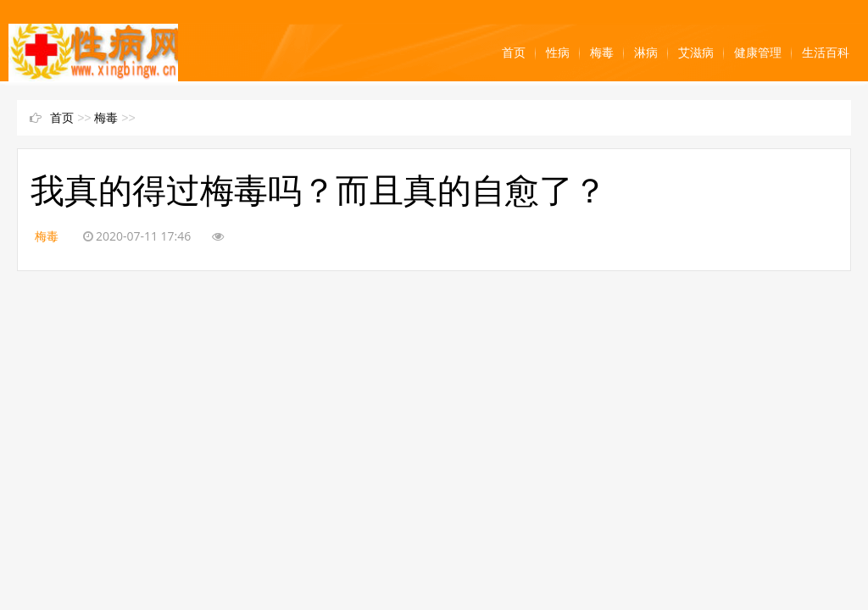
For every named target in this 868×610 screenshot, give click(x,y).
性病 (558, 53)
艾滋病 (696, 53)
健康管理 (758, 53)
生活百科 (826, 53)
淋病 (646, 53)
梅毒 (602, 53)
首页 (514, 53)
